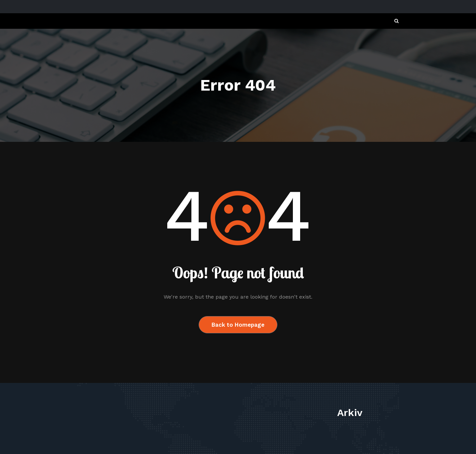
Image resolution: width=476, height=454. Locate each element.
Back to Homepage (238, 325)
